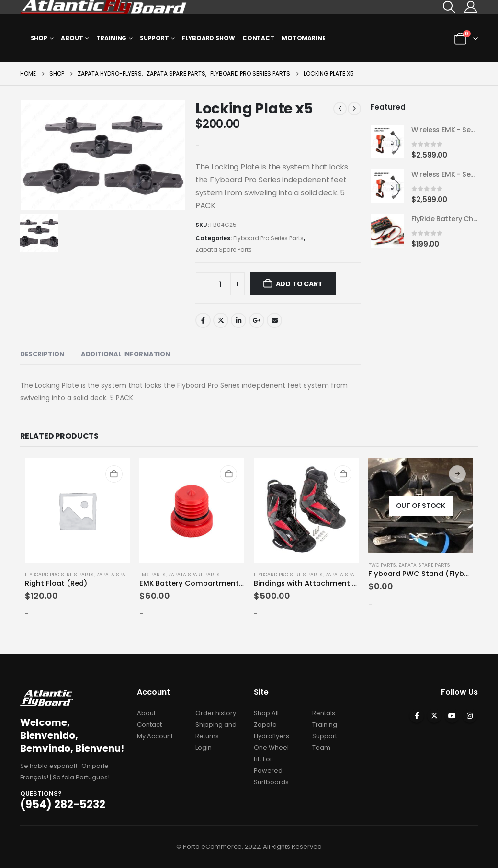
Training (111, 38)
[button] (449, 7)
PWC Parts (382, 565)
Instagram (470, 716)
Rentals (324, 713)
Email (274, 320)
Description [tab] (42, 354)
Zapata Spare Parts (224, 250)
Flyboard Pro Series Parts (268, 238)
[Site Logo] (104, 7)
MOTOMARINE (304, 38)
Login (204, 748)
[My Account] (470, 7)
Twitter (221, 320)
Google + (257, 320)
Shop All (266, 713)
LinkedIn (238, 320)
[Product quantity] (220, 284)
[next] (354, 109)
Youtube (452, 716)
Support (154, 38)
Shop (39, 38)
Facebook (203, 320)
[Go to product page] (387, 142)
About (72, 38)
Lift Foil (263, 759)
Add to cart (299, 284)
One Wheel (271, 748)
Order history (216, 713)
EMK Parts (153, 575)
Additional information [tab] (125, 354)
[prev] (340, 109)
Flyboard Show (208, 38)
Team (321, 748)
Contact (258, 38)
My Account (155, 736)
